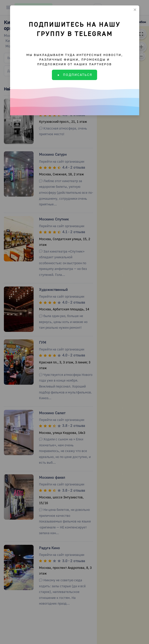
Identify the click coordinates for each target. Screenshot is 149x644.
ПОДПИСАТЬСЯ (74, 75)
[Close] (135, 10)
